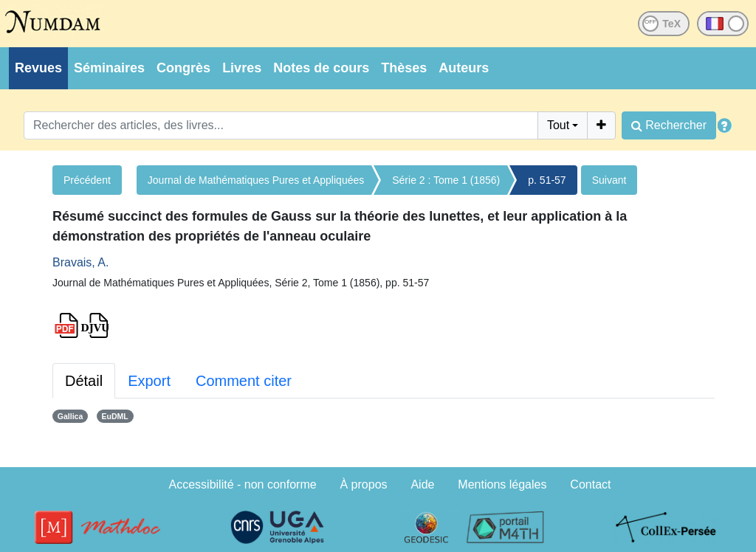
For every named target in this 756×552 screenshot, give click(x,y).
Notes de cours (321, 68)
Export (149, 381)
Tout (558, 125)
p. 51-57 (547, 180)
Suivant (609, 180)
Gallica (70, 416)
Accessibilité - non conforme (243, 484)
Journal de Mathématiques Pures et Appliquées (256, 180)
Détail (84, 381)
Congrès (183, 68)
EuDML (115, 416)
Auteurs (464, 68)
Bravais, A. (80, 262)
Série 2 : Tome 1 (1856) (446, 180)
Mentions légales (502, 484)
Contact (590, 484)
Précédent (87, 180)
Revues (38, 68)
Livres (242, 68)
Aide (422, 484)
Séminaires (109, 68)
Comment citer (244, 381)
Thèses (404, 68)
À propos (364, 484)
